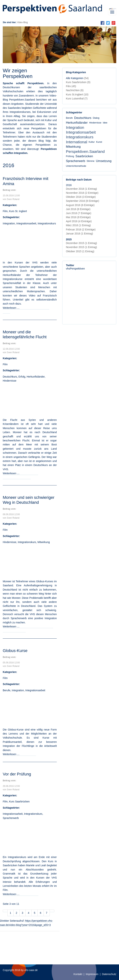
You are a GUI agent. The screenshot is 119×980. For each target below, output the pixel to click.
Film (5, 211)
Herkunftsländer (36, 377)
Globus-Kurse (15, 651)
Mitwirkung (44, 542)
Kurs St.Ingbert (77, 94)
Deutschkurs (10, 377)
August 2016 (80, 205)
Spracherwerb (11, 818)
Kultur (92, 142)
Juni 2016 (79, 213)
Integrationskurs (47, 223)
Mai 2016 (78, 217)
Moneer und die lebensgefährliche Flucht (25, 335)
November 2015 (81, 247)
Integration (9, 223)
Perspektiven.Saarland (85, 151)
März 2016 (78, 225)
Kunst (99, 142)
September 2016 (83, 201)
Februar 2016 (81, 229)
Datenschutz (109, 974)
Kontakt (78, 974)
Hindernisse (10, 381)
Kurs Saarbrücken (19, 802)
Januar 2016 (79, 234)
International (77, 142)
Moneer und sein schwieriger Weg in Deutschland (29, 500)
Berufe (7, 690)
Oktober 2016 (81, 197)
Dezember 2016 (81, 189)
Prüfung (70, 156)
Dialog (96, 118)
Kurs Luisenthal (77, 99)
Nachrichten (75, 90)
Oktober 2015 (80, 251)
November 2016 (82, 193)
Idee (105, 123)
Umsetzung (104, 161)
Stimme (90, 161)
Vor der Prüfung (17, 774)
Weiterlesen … (19, 754)
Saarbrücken (84, 156)
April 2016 (79, 221)
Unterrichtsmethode (76, 166)
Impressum (92, 974)
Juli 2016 (78, 209)
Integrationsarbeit (26, 223)
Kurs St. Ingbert (18, 211)
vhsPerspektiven (75, 269)
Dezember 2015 (81, 243)
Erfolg (22, 377)
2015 (69, 239)
